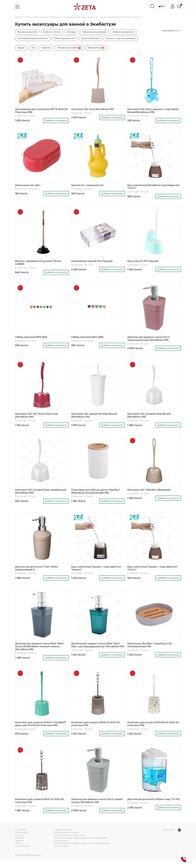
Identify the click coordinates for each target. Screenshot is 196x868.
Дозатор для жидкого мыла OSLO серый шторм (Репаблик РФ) (94, 808)
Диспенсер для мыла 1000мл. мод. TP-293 (153, 808)
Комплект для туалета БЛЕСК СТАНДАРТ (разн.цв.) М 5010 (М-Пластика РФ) (36, 731)
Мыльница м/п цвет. (29, 186)
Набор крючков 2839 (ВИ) (32, 339)
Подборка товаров (63, 838)
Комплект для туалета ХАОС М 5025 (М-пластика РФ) (41, 808)
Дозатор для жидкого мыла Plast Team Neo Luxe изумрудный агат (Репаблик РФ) (97, 650)
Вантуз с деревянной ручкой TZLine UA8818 (40, 264)
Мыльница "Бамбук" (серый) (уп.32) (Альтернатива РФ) (151, 649)
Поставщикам (22, 840)
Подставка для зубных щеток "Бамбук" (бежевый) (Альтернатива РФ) (97, 494)
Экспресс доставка (69, 48)
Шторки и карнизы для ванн (124, 39)
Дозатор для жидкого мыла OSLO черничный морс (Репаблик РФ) (150, 340)
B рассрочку (96, 48)
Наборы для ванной (127, 32)
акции (21, 48)
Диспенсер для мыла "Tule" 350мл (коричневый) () (38, 571)
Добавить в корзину (56, 121)
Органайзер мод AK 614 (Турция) (93, 262)
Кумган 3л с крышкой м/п (88, 186)
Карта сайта (169, 838)
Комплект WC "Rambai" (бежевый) (151, 493)
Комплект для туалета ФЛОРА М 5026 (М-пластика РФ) (153, 729)
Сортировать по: (171, 31)
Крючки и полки (53, 32)
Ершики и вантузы (28, 32)
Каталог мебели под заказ (66, 840)
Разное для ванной (66, 39)
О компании (21, 838)
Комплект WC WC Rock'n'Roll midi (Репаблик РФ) (38, 418)
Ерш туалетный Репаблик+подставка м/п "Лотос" (153, 188)
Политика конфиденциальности (69, 843)
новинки (46, 48)
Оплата (18, 851)
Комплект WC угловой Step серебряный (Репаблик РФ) (34, 494)
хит (33, 48)
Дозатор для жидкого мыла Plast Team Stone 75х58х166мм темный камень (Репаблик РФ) (41, 650)
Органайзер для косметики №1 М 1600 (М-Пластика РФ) (41, 111)
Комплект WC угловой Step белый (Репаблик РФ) (151, 418)
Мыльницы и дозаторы (97, 32)
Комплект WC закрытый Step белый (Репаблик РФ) (96, 418)
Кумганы (73, 32)
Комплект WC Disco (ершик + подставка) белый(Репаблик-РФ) (150, 111)
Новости (19, 843)
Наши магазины (23, 854)
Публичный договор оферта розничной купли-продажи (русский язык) (80, 847)
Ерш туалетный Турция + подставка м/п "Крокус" (97, 571)
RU (163, 6)
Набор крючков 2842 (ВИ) (89, 339)
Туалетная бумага (93, 39)
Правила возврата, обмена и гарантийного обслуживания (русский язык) (82, 853)
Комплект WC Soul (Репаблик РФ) (94, 110)
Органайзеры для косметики (33, 39)
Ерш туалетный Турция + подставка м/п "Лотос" (153, 571)
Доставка (19, 846)
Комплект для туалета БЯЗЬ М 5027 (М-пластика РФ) (98, 729)
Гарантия (19, 849)
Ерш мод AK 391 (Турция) (144, 262)
